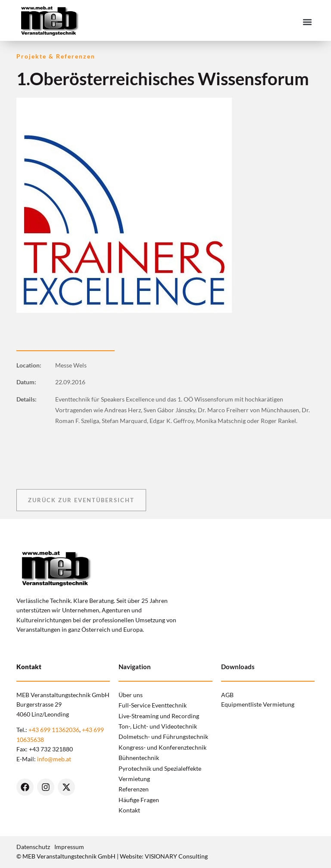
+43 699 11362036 (54, 730)
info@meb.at (54, 759)
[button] (308, 22)
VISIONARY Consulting (176, 856)
